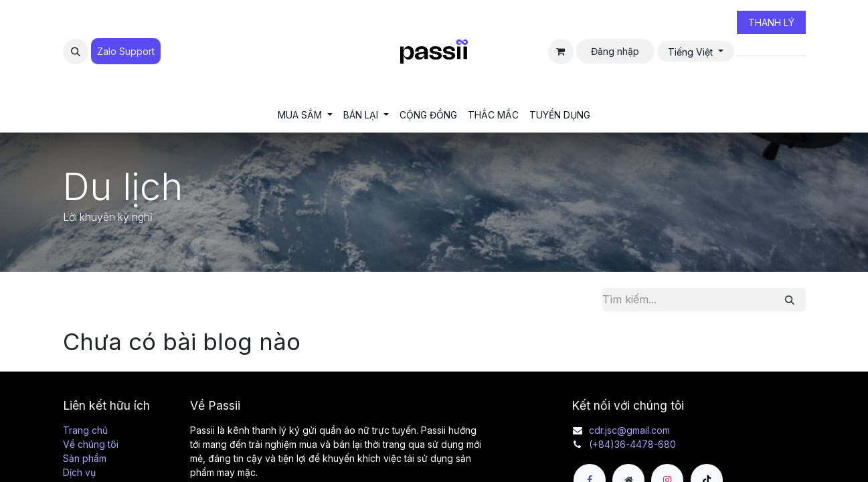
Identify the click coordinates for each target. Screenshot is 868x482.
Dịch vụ (79, 472)
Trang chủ (85, 430)
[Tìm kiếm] (790, 300)
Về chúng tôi (91, 444)
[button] (76, 52)
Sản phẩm (85, 458)
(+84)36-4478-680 (632, 444)
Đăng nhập (615, 51)
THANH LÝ (771, 22)
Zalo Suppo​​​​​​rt (126, 51)
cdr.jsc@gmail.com (629, 430)
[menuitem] (305, 115)
